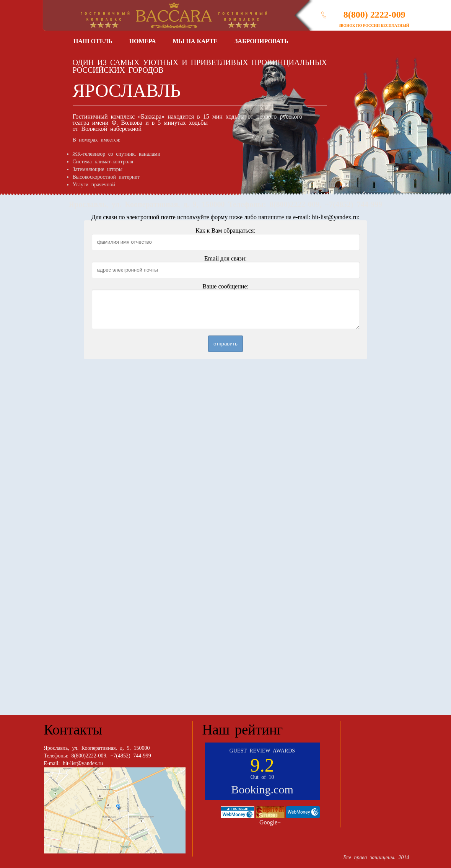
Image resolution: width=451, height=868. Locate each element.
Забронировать (261, 41)
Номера (143, 41)
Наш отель (93, 41)
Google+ (270, 822)
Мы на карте (195, 41)
